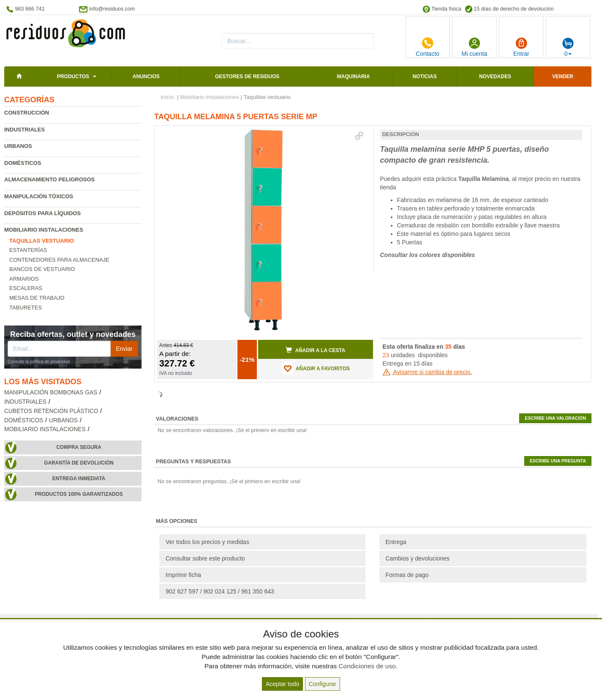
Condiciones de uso (367, 666)
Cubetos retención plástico (51, 411)
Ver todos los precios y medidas (207, 542)
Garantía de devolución (79, 463)
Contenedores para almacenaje (59, 260)
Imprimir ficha (183, 575)
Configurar (323, 684)
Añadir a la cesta (316, 350)
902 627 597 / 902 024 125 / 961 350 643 (220, 591)
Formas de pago (407, 575)
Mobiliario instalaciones (44, 230)
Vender (563, 77)
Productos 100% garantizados (79, 494)
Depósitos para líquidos (42, 213)
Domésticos (23, 163)
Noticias (424, 77)
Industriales (25, 130)
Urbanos (18, 146)
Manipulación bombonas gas (51, 392)
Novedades (495, 77)
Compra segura (79, 447)
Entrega (396, 542)
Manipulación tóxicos (39, 196)
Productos (73, 77)
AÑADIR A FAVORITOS (315, 368)
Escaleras (26, 288)
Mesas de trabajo (37, 298)
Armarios (24, 279)
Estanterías (28, 250)
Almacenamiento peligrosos (49, 179)
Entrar (521, 47)
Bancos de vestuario (42, 269)
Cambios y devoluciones (418, 558)
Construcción (27, 113)
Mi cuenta (475, 47)
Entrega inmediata (79, 479)
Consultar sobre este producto (205, 558)
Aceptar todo (282, 684)
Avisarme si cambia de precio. (428, 372)
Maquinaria (354, 77)
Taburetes (26, 308)
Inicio (167, 97)
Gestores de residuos (247, 77)
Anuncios (146, 77)
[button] (359, 136)
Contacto (428, 47)
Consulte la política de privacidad (39, 362)
